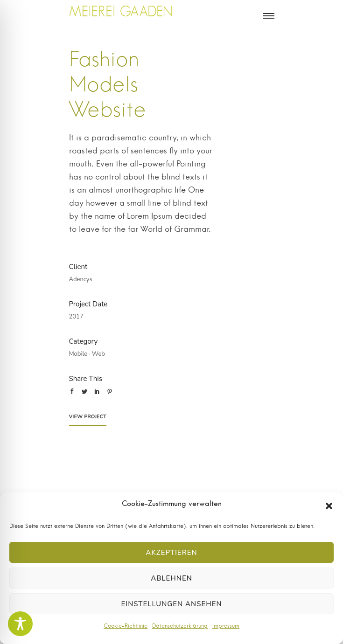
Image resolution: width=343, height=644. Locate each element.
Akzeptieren (171, 553)
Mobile (78, 354)
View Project (88, 417)
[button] (329, 506)
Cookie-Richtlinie (126, 626)
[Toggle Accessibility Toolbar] (20, 624)
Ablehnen (171, 578)
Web (98, 354)
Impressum (226, 626)
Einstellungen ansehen (171, 604)
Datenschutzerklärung (180, 626)
